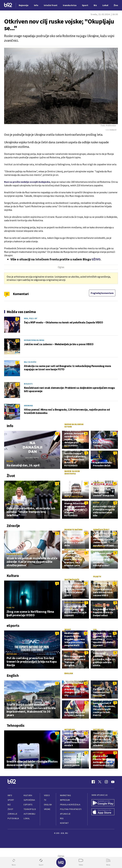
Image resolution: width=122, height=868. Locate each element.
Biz (9, 805)
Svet (96, 439)
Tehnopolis (30, 809)
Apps (9, 757)
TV (45, 800)
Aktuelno (98, 483)
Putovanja (13, 818)
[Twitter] (100, 782)
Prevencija (99, 546)
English (11, 700)
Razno (10, 461)
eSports (28, 805)
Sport (68, 629)
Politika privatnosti (71, 809)
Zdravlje (12, 814)
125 (17, 341)
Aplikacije (65, 814)
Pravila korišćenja (70, 805)
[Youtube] (113, 782)
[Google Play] (103, 803)
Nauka (96, 503)
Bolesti (28, 384)
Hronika (28, 406)
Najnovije (24, 5)
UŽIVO (96, 259)
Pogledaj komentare (102, 293)
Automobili (29, 814)
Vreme (47, 809)
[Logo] (8, 5)
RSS (62, 818)
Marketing (66, 795)
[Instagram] (106, 782)
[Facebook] (93, 782)
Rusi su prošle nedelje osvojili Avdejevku (27, 182)
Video (47, 795)
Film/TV (10, 608)
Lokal (27, 818)
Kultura (28, 795)
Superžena (29, 800)
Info (10, 795)
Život (10, 809)
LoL (95, 629)
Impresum (65, 800)
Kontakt (64, 823)
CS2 (66, 652)
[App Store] (103, 812)
